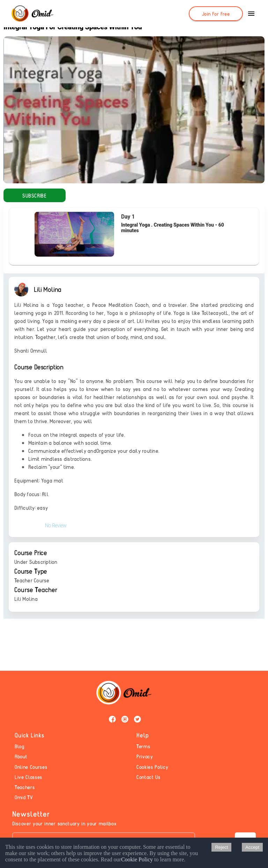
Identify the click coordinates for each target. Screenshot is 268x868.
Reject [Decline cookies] (221, 847)
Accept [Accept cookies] (252, 847)
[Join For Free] (216, 14)
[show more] (251, 14)
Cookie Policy (137, 859)
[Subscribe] (35, 195)
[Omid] (32, 14)
